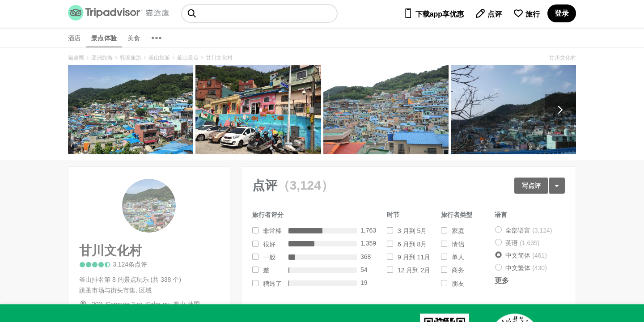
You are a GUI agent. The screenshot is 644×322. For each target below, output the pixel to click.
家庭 (458, 231)
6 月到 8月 (412, 244)
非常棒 (272, 231)
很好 (269, 244)
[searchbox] (259, 13)
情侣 (458, 244)
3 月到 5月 (412, 231)
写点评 (531, 186)
